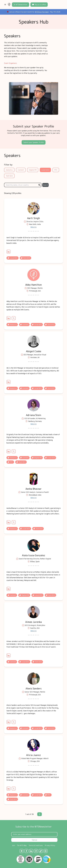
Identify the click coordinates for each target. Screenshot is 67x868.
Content (21, 170)
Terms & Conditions (36, 845)
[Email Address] (34, 834)
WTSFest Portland (42, 12)
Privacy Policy (50, 845)
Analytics (9, 170)
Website (33, 227)
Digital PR (33, 170)
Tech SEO (9, 176)
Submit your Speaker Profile (34, 142)
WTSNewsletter (21, 5)
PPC (56, 170)
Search (45, 185)
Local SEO (45, 170)
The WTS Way (22, 845)
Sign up (34, 840)
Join (13, 845)
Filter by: (8, 165)
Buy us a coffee (39, 5)
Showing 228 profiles (13, 193)
